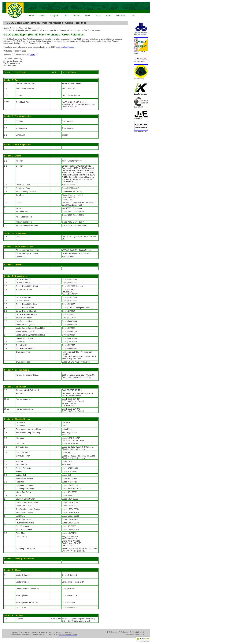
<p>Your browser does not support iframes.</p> (75, 10)
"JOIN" (33, 55)
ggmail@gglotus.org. (66, 47)
